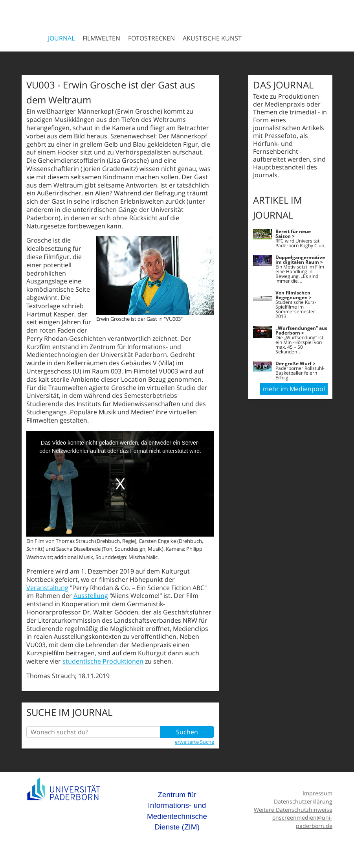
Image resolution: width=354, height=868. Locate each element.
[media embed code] (120, 484)
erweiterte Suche (194, 742)
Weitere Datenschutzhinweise (293, 810)
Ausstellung (91, 596)
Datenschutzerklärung (303, 801)
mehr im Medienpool (294, 389)
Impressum (317, 793)
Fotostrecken (151, 38)
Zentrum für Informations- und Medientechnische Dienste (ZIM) (177, 811)
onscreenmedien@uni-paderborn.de (302, 822)
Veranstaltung (47, 588)
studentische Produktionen (103, 661)
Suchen (187, 732)
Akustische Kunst (212, 38)
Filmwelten (101, 38)
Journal (61, 38)
